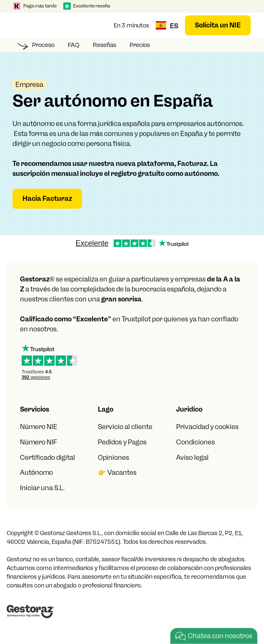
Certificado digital (47, 458)
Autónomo (36, 473)
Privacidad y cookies (207, 427)
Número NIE (39, 427)
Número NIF (39, 442)
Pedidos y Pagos (122, 442)
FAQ (74, 45)
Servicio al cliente (125, 427)
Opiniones (113, 458)
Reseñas (105, 45)
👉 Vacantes (117, 473)
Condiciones (196, 442)
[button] (22, 25)
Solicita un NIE (218, 25)
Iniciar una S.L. (42, 488)
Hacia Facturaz (47, 199)
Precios (140, 45)
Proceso (43, 45)
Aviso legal (192, 458)
